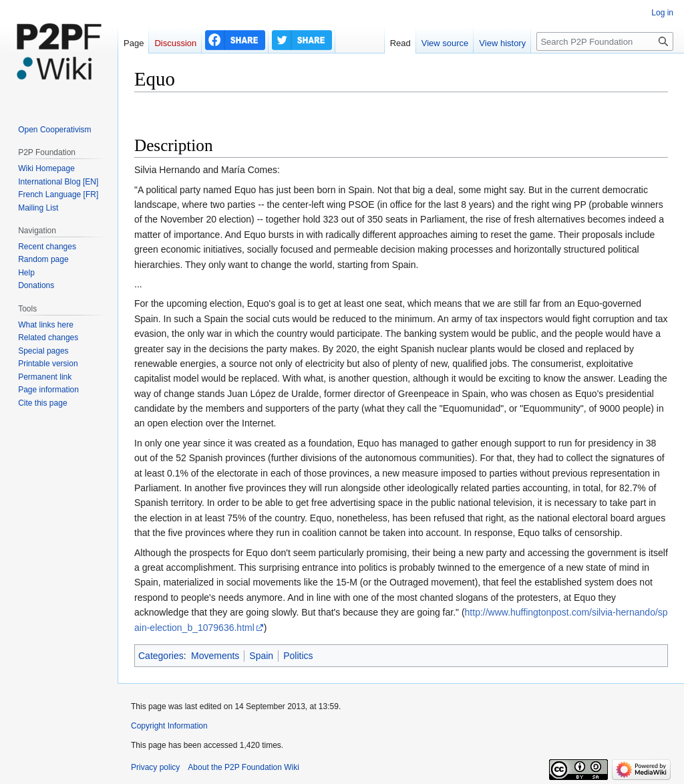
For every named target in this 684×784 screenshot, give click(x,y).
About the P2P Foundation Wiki (243, 767)
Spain (261, 656)
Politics (298, 656)
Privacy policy (155, 767)
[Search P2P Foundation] (605, 41)
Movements (215, 656)
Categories (161, 656)
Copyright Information (169, 726)
